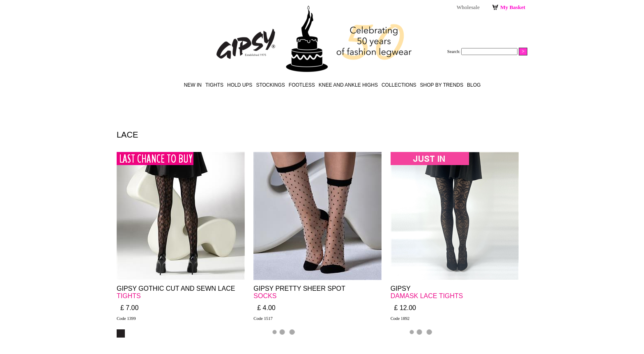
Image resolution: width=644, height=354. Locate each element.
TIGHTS (129, 296)
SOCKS (265, 296)
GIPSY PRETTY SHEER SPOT (299, 288)
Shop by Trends (442, 85)
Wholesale (468, 7)
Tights (214, 85)
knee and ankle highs (348, 85)
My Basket (513, 7)
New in (193, 85)
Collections (399, 85)
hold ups (240, 85)
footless (302, 85)
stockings (270, 85)
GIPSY (401, 288)
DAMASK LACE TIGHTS (427, 296)
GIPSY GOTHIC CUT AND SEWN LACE (176, 288)
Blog (474, 85)
